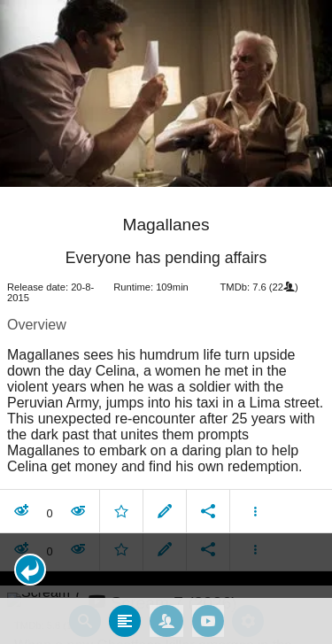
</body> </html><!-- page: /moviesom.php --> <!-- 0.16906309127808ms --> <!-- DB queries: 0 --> (166, 322)
